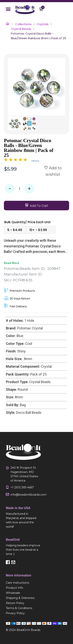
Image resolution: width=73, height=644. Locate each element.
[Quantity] (19, 189)
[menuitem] (23, 583)
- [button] (10, 189)
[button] (8, 10)
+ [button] (29, 189)
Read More (11, 263)
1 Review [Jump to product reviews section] (35, 161)
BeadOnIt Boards (28, 630)
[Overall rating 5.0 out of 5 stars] (16, 160)
